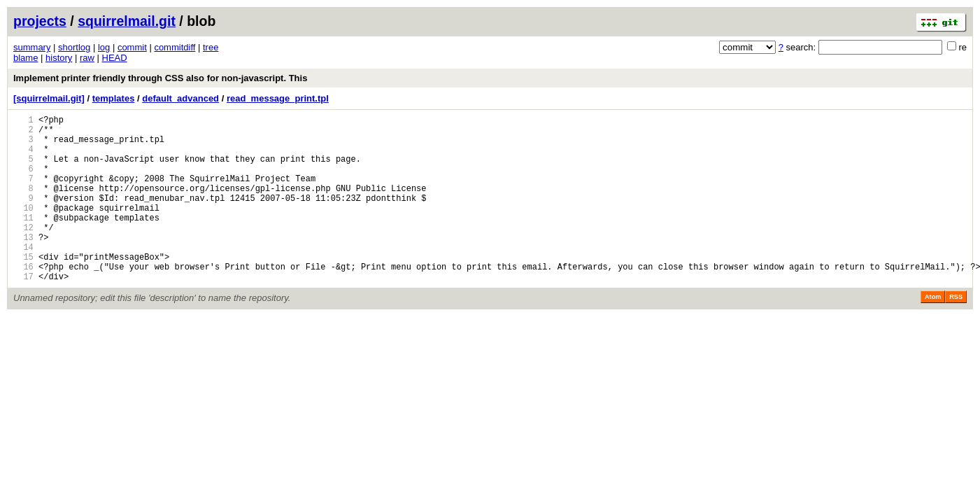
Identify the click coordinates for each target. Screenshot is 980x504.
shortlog (74, 47)
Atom (933, 332)
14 (23, 276)
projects (40, 21)
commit (132, 47)
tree (211, 47)
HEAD (115, 58)
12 (23, 252)
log (104, 47)
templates (114, 98)
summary (32, 47)
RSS (956, 332)
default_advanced (180, 98)
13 (23, 264)
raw (87, 58)
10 (23, 229)
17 (23, 312)
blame (26, 58)
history (59, 58)
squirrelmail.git (127, 21)
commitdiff (175, 47)
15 (23, 288)
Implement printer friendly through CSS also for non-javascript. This (160, 78)
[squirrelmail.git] (49, 98)
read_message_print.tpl (278, 98)
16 (23, 300)
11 (23, 240)
